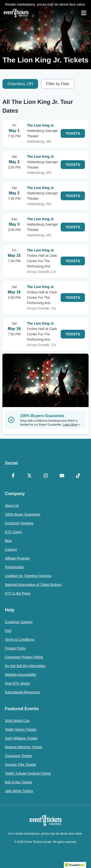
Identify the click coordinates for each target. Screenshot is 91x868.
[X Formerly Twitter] (29, 476)
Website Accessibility (21, 675)
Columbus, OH (20, 84)
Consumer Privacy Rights (24, 657)
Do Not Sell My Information (25, 666)
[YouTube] (62, 476)
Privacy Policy (15, 648)
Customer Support (19, 622)
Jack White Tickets (19, 791)
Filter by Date (58, 84)
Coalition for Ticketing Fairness (28, 576)
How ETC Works (17, 683)
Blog (8, 541)
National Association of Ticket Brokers (33, 585)
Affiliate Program (17, 558)
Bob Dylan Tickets (18, 782)
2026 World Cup (17, 721)
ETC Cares (13, 532)
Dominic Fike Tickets (20, 765)
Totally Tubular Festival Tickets (28, 773)
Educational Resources (22, 692)
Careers (11, 549)
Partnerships (14, 567)
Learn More (72, 425)
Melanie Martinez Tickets (24, 747)
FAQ (8, 631)
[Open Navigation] (84, 13)
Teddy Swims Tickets (21, 729)
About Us (12, 506)
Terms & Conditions (20, 639)
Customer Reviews (19, 523)
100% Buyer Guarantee (23, 514)
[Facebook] (13, 476)
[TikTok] (78, 476)
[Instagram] (45, 476)
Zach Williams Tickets (21, 738)
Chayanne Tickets (18, 756)
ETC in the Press (18, 593)
